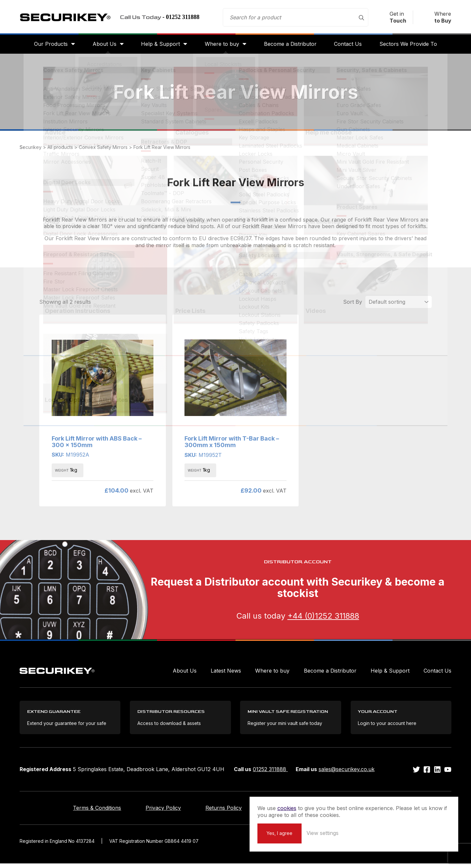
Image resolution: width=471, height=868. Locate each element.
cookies (361, 801)
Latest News (226, 674)
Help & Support (159, 46)
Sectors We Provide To (412, 46)
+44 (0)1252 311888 (323, 619)
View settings (397, 833)
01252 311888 (270, 774)
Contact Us (350, 46)
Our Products (47, 46)
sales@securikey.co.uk (347, 774)
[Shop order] (399, 305)
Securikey (69, 18)
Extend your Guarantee (303, 812)
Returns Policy (224, 812)
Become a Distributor (292, 46)
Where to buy (222, 46)
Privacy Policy (156, 812)
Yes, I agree (354, 833)
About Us (102, 46)
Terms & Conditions (83, 812)
